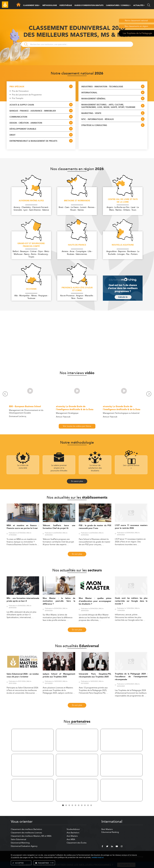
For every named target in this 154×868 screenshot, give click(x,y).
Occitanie (31, 289)
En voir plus (77, 554)
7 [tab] (82, 805)
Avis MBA (71, 839)
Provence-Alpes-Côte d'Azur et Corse (77, 289)
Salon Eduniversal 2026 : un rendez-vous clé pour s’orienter (23, 675)
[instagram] (122, 847)
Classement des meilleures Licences (26, 833)
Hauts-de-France (77, 245)
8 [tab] (85, 805)
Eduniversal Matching (20, 843)
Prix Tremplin (18, 98)
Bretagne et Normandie (77, 201)
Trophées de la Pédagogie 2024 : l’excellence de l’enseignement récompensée (131, 677)
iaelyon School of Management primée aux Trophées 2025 (59, 675)
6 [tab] (79, 805)
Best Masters (107, 829)
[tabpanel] (32, 765)
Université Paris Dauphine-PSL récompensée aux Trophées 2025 (95, 675)
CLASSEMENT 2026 (31, 6)
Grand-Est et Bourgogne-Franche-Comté (31, 245)
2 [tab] (66, 805)
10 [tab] (91, 805)
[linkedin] (112, 847)
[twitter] (107, 847)
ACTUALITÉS (138, 6)
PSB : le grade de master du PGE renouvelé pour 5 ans (95, 527)
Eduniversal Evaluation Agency (24, 846)
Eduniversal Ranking (110, 832)
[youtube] (117, 847)
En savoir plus (77, 481)
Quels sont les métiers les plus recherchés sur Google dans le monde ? (131, 601)
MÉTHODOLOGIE (50, 5)
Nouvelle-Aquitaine (123, 245)
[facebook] (102, 847)
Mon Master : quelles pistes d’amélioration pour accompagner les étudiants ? (95, 601)
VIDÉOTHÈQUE (66, 5)
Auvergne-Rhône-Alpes (31, 201)
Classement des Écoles (77, 843)
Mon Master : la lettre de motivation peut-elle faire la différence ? (59, 601)
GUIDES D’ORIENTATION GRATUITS (89, 5)
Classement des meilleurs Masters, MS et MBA (31, 836)
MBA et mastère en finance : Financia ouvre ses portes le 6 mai (23, 527)
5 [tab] (75, 805)
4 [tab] (72, 805)
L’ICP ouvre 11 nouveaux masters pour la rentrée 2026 (131, 527)
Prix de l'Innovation (20, 91)
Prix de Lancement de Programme (27, 95)
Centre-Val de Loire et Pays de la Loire (123, 201)
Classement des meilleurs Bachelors (26, 829)
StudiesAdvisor (73, 829)
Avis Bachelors (73, 833)
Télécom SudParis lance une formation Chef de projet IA (59, 527)
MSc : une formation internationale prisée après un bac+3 (23, 600)
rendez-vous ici (98, 857)
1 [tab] (63, 805)
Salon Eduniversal (18, 839)
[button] (40, 6)
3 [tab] (69, 805)
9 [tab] (88, 805)
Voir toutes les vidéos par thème (77, 426)
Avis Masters (72, 836)
